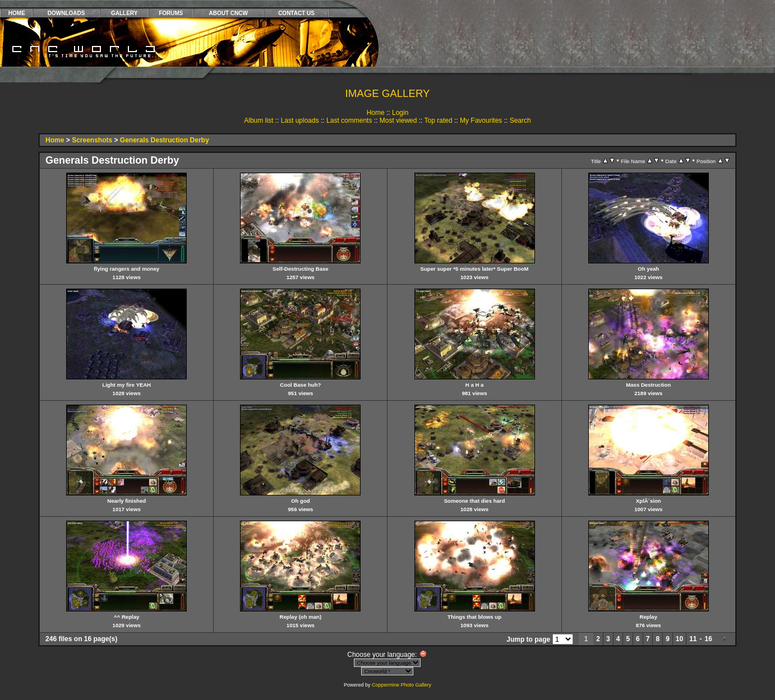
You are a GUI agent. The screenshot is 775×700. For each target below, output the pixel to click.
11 (693, 639)
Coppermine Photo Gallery (402, 685)
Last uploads (300, 120)
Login (400, 113)
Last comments (349, 120)
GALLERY (124, 13)
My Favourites (481, 120)
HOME (17, 13)
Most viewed (398, 120)
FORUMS (171, 13)
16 (709, 639)
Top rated (439, 120)
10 (679, 639)
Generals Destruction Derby (165, 140)
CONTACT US (296, 13)
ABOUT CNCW (229, 13)
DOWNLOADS (66, 13)
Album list (259, 120)
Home (376, 113)
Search (520, 120)
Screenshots (92, 140)
